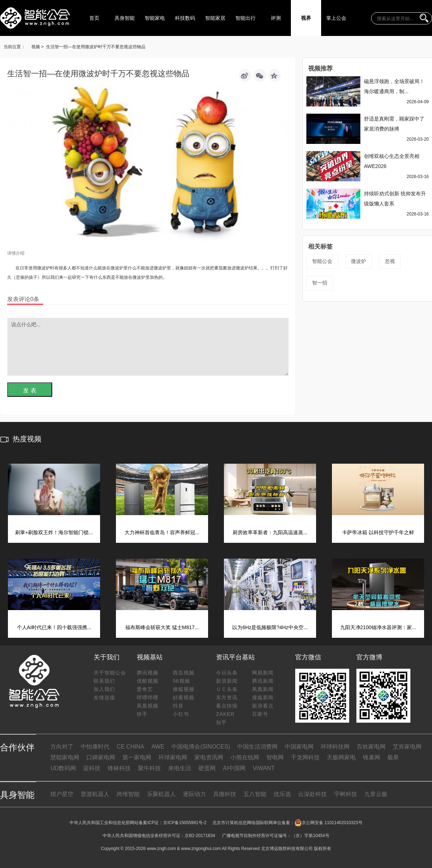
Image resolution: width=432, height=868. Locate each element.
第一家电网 (137, 757)
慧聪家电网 (65, 757)
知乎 (221, 722)
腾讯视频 (148, 673)
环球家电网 (173, 757)
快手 (142, 714)
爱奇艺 (145, 689)
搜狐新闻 (263, 697)
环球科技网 (335, 747)
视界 (306, 18)
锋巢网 (372, 757)
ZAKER (225, 714)
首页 (94, 18)
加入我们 (104, 689)
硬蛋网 (207, 768)
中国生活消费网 (257, 747)
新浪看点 (263, 706)
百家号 (260, 714)
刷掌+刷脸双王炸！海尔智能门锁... (54, 532)
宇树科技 (346, 794)
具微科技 (225, 794)
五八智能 (255, 794)
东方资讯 (227, 697)
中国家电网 (299, 747)
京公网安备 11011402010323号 (328, 823)
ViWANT (264, 768)
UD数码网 (63, 768)
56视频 (181, 681)
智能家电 (155, 18)
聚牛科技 (149, 768)
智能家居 (215, 18)
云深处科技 (312, 794)
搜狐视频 (184, 689)
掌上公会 (336, 18)
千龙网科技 (305, 757)
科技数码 (185, 18)
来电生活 (180, 768)
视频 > (37, 47)
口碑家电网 (101, 757)
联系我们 (104, 681)
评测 (276, 18)
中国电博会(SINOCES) (201, 747)
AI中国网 (234, 768)
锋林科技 (119, 768)
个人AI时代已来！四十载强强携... (54, 627)
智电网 (275, 757)
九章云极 (376, 794)
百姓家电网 (371, 747)
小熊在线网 (245, 757)
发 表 (30, 390)
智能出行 (246, 18)
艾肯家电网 (407, 747)
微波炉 (359, 261)
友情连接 (104, 697)
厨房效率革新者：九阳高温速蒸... (270, 532)
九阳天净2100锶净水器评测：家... (378, 627)
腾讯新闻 (263, 681)
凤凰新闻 (263, 689)
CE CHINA (130, 747)
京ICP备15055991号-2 (185, 823)
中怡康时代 (95, 747)
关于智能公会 (110, 673)
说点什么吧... (148, 347)
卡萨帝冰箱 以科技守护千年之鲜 (378, 532)
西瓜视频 (184, 673)
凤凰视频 (148, 706)
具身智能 (125, 18)
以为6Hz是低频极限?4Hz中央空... (270, 627)
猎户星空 (62, 794)
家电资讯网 (209, 757)
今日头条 (227, 673)
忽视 (390, 261)
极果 (393, 757)
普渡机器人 (95, 794)
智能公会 (322, 261)
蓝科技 (92, 768)
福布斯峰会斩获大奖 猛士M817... (162, 627)
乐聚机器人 (161, 794)
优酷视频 (148, 681)
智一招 (320, 283)
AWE (158, 747)
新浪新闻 (227, 681)
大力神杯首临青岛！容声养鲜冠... (162, 532)
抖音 (178, 706)
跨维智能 (128, 794)
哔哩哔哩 (148, 697)
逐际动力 (194, 794)
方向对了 (62, 747)
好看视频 (184, 697)
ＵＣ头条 (227, 689)
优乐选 (282, 794)
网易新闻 (263, 673)
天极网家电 (341, 757)
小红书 (181, 714)
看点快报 (227, 706)
